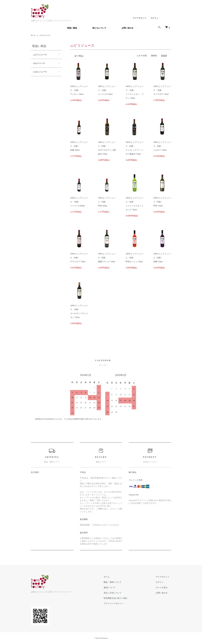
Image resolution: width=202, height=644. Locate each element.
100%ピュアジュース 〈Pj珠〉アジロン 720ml (79, 90)
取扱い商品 (72, 28)
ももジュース (39, 61)
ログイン (155, 18)
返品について (114, 587)
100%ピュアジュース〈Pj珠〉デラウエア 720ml (79, 258)
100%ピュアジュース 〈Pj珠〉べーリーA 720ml (107, 90)
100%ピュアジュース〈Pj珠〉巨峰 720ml (162, 258)
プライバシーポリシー (118, 603)
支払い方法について (117, 593)
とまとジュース (40, 68)
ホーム (33, 35)
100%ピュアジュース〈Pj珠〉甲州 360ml (107, 202)
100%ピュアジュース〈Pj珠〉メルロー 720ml (162, 146)
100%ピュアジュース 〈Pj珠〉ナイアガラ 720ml (162, 90)
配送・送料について (117, 582)
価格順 (154, 56)
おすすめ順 (142, 56)
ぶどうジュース (46, 35)
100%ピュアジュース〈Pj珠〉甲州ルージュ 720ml (135, 258)
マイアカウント (140, 18)
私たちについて (99, 28)
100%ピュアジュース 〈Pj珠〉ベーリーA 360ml (79, 202)
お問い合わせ (128, 28)
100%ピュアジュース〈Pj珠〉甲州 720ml (162, 202)
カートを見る (163, 587)
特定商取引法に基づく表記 (120, 598)
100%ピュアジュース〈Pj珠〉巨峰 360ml (79, 146)
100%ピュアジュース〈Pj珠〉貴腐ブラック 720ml (107, 258)
